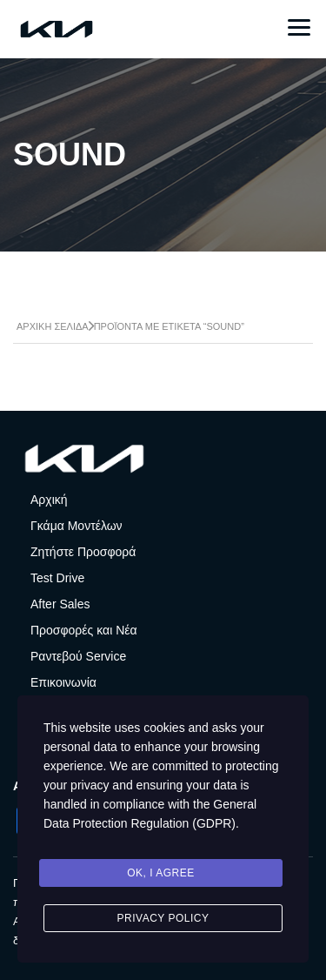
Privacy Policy (163, 918)
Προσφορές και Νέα (84, 630)
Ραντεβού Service (78, 656)
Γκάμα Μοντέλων (77, 526)
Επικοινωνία (63, 682)
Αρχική (49, 500)
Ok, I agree (161, 873)
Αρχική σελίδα (53, 326)
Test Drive (57, 578)
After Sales (60, 604)
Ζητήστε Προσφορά (83, 552)
